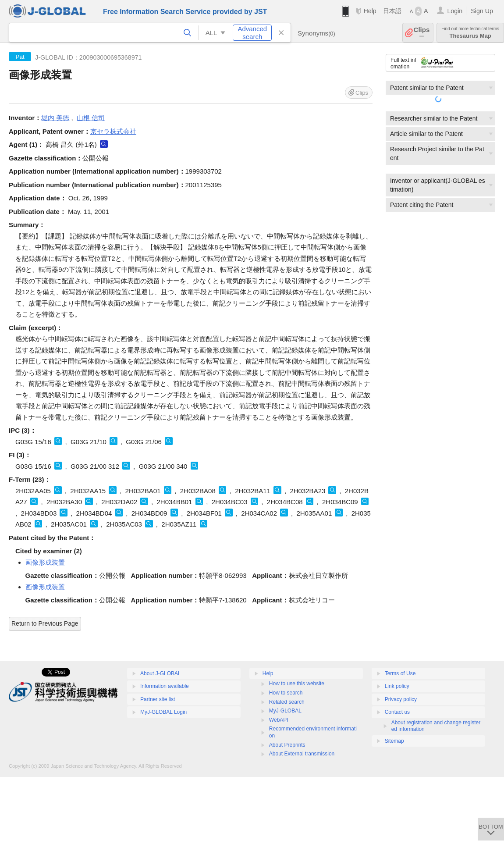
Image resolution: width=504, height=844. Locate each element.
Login (455, 11)
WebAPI (279, 720)
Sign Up (482, 11)
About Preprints (287, 745)
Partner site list (158, 699)
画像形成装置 (45, 562)
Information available (165, 686)
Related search (287, 702)
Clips (422, 33)
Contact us (397, 712)
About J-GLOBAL (161, 673)
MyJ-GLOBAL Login (163, 712)
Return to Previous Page (45, 623)
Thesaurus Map (470, 33)
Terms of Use (400, 673)
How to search (286, 693)
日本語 (392, 11)
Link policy (397, 686)
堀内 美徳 (55, 118)
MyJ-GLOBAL (285, 711)
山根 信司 (91, 118)
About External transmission (302, 754)
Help (370, 11)
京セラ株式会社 (113, 131)
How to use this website (297, 684)
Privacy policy (401, 699)
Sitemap (394, 741)
